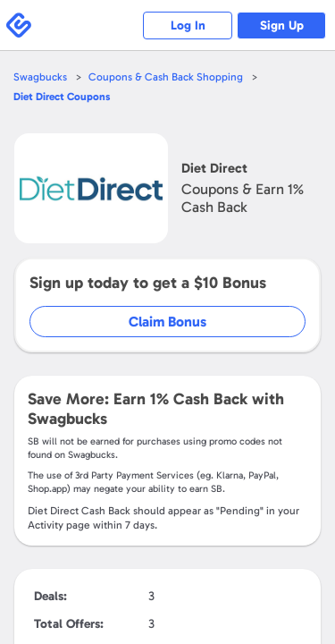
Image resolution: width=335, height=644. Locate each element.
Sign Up (282, 25)
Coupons (62, 97)
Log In (188, 25)
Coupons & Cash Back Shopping (166, 77)
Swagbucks (40, 77)
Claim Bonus (167, 322)
